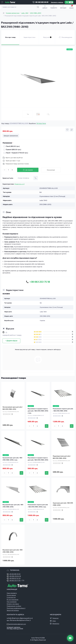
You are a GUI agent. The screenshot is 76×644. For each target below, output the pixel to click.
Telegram (55, 618)
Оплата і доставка (13, 604)
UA (71, 2)
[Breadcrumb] (4, 13)
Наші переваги (12, 593)
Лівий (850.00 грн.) (12, 146)
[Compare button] (72, 130)
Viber (54, 621)
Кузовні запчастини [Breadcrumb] (13, 13)
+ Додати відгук (11, 341)
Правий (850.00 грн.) (13, 150)
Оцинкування (11, 595)
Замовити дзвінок (57, 2)
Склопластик (11, 597)
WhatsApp (56, 624)
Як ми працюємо (13, 599)
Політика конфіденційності (16, 608)
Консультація (51, 170)
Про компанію (12, 602)
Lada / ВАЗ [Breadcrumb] (25, 13)
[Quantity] (8, 170)
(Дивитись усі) (19, 184)
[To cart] (47, 426)
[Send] (36, 178)
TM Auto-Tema (41, 123)
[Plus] (12, 170)
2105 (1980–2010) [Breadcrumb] (36, 13)
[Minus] (4, 170)
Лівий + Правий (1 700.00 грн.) (16, 153)
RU (67, 2)
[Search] (38, 7)
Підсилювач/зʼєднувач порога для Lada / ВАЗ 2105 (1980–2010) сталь (38, 411)
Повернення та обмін (14, 606)
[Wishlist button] (67, 130)
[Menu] (2, 2)
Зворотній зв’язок (13, 610)
